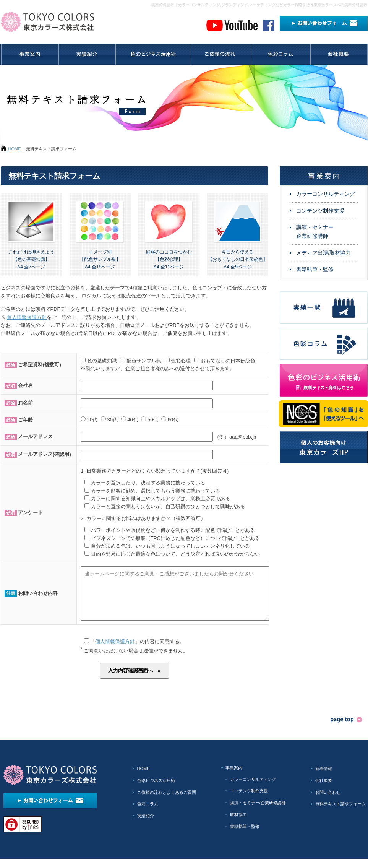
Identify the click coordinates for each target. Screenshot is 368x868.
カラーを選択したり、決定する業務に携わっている (148, 483)
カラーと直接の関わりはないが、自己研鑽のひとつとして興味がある (168, 506)
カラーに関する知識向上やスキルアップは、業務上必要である (160, 498)
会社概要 (324, 790)
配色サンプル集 (144, 361)
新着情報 (324, 778)
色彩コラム (148, 813)
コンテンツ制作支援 (320, 211)
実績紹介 (146, 825)
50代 (153, 420)
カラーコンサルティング (326, 194)
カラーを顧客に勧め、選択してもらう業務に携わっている (156, 491)
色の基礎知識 (102, 361)
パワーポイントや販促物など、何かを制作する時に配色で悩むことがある (173, 530)
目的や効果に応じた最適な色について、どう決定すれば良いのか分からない (175, 554)
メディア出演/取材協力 (324, 253)
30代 (112, 420)
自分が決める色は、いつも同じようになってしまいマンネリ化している (170, 546)
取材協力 (238, 824)
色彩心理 (181, 361)
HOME (15, 149)
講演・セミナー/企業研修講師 (258, 812)
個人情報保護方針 (27, 317)
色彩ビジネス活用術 (156, 790)
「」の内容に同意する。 (135, 651)
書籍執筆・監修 (315, 269)
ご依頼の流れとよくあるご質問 (167, 801)
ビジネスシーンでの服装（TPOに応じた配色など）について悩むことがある (176, 538)
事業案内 (234, 777)
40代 (132, 420)
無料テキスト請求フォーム (340, 813)
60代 (173, 420)
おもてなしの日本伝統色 (228, 361)
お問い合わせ (328, 801)
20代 (92, 420)
